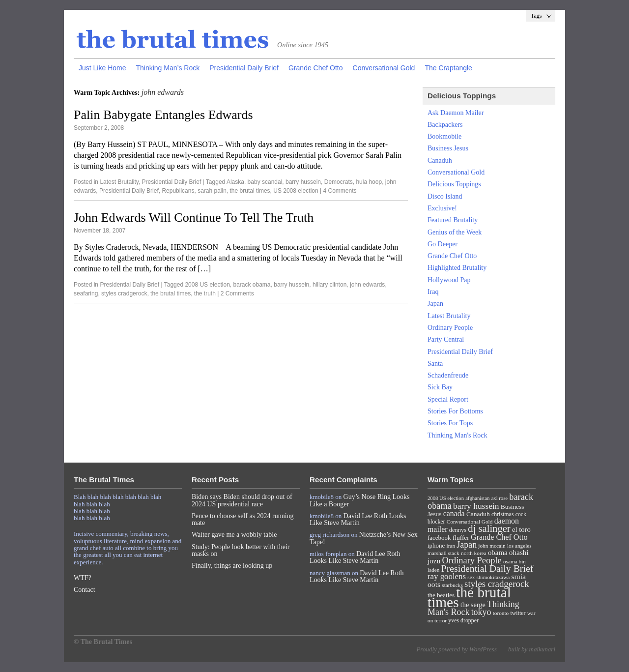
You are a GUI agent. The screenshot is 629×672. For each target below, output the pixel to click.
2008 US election (207, 285)
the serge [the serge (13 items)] (473, 605)
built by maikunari (532, 649)
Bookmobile (444, 136)
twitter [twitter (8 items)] (518, 613)
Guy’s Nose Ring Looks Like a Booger (360, 500)
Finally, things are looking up (232, 566)
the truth (205, 293)
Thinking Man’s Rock (168, 68)
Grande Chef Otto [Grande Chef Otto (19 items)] (499, 537)
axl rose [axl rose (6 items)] (500, 498)
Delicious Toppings (454, 184)
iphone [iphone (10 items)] (436, 545)
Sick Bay (440, 387)
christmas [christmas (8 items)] (502, 514)
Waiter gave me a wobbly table (234, 535)
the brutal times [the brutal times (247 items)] (469, 597)
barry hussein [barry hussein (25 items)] (476, 506)
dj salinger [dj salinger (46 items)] (489, 528)
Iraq (433, 292)
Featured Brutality (453, 220)
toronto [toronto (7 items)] (501, 613)
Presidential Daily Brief (244, 68)
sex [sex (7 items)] (471, 577)
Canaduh (440, 161)
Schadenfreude (448, 375)
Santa (435, 364)
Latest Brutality (119, 182)
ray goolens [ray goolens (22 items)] (447, 576)
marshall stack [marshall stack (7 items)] (443, 553)
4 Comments (340, 191)
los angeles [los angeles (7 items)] (519, 546)
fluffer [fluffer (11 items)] (461, 538)
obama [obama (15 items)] (498, 553)
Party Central (446, 339)
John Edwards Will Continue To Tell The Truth (194, 218)
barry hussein (303, 182)
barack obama (252, 285)
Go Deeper (443, 244)
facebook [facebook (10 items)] (439, 538)
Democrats (339, 182)
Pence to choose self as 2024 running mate (243, 519)
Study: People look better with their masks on (241, 550)
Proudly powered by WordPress (456, 649)
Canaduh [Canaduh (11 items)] (478, 514)
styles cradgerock (124, 293)
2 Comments (237, 293)
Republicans (178, 191)
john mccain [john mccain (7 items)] (492, 546)
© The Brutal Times (103, 642)
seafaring (86, 293)
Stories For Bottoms (455, 411)
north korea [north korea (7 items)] (474, 553)
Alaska (235, 182)
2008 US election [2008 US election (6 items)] (446, 498)
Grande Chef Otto (316, 68)
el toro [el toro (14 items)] (521, 529)
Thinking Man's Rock (457, 435)
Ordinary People (450, 328)
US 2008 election (296, 191)
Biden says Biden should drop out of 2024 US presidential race (242, 500)
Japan (435, 304)
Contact (85, 590)
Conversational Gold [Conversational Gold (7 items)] (470, 522)
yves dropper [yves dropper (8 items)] (463, 620)
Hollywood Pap (449, 280)
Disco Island (445, 196)
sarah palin (212, 191)
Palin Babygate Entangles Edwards (163, 115)
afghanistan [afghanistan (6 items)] (477, 498)
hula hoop (369, 182)
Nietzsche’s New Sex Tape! (364, 538)
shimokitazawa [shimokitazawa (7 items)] (493, 577)
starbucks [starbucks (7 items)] (452, 585)
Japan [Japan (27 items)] (467, 545)
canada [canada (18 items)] (454, 513)
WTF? (83, 578)
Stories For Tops (450, 423)
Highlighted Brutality (457, 268)
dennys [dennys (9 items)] (458, 530)
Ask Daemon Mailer (456, 113)
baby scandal (265, 182)
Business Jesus (448, 148)
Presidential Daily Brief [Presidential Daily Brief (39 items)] (487, 568)
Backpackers (445, 125)
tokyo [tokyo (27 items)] (481, 612)
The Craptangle (448, 68)
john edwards (367, 285)
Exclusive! (442, 208)
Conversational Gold (384, 68)
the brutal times (250, 191)
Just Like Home (102, 68)
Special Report (448, 399)
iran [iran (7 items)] (451, 546)
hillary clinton (329, 285)
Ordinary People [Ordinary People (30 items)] (472, 560)
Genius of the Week (455, 232)
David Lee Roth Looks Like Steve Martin (358, 519)
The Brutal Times (173, 40)
